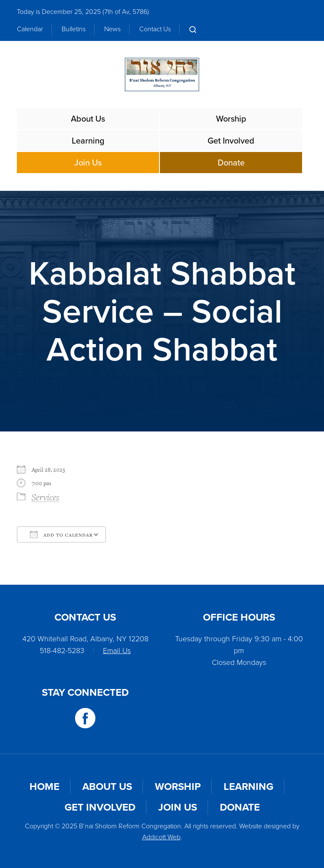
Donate (231, 163)
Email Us (117, 651)
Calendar (30, 29)
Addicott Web (161, 837)
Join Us (88, 163)
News (112, 29)
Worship (231, 119)
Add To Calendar (61, 534)
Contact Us (155, 29)
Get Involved (231, 141)
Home (45, 787)
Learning (88, 141)
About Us (88, 119)
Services (45, 497)
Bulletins (74, 29)
